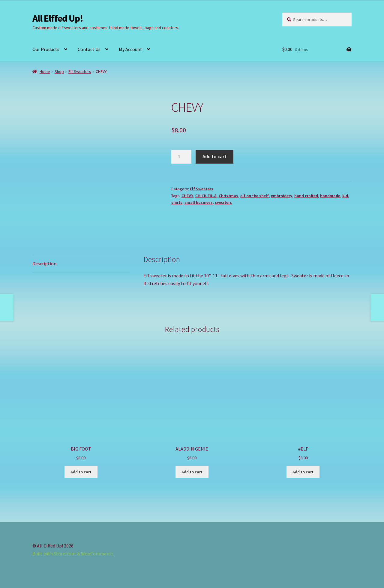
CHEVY (187, 196)
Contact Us (89, 49)
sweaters (223, 202)
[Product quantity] (181, 157)
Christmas (228, 196)
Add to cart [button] (81, 472)
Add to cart (214, 156)
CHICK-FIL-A (206, 196)
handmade (330, 196)
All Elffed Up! (58, 18)
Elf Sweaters (80, 71)
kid (345, 196)
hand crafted (306, 196)
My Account (130, 49)
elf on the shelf (255, 196)
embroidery (282, 196)
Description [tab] (44, 264)
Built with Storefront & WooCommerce (73, 553)
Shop (59, 71)
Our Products (46, 49)
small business (199, 202)
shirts (177, 202)
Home (45, 71)
